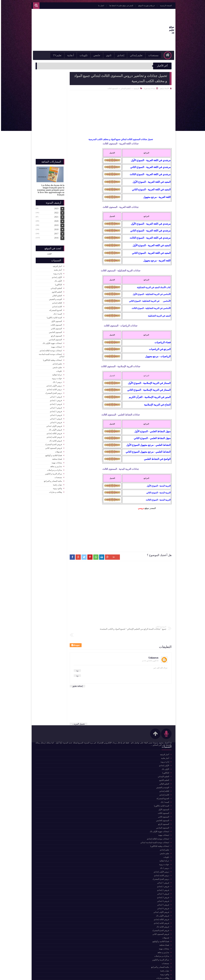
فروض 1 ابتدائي (55, 395)
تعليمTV (53, 55)
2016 (55, 236)
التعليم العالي (56, 294)
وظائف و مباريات (54, 491)
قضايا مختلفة (56, 458)
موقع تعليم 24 (164, 30)
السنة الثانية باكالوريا (53, 316)
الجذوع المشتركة (55, 309)
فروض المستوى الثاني (53, 447)
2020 (55, 220)
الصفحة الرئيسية (162, 6)
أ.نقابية (67, 55)
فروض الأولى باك (54, 428)
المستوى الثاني (55, 327)
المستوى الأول (56, 320)
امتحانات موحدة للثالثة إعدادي (50, 349)
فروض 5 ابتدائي (55, 417)
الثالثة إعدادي (56, 302)
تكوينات (80, 55)
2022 (55, 211)
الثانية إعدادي (56, 305)
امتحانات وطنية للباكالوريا (51, 359)
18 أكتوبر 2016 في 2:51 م (149, 650)
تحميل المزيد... (77, 713)
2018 (55, 228)
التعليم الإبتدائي (125, 88)
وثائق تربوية (56, 487)
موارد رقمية (56, 483)
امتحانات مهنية (56, 346)
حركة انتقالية (56, 374)
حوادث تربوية (56, 377)
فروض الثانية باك (55, 439)
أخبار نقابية (57, 269)
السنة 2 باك (57, 313)
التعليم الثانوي (56, 291)
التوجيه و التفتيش (54, 298)
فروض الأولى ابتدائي (53, 425)
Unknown (152, 647)
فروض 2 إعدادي (55, 403)
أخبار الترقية (56, 265)
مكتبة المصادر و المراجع (52, 480)
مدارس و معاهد (55, 465)
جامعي (93, 55)
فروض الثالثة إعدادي (53, 432)
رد (76, 660)
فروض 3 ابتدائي (55, 406)
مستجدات (150, 55)
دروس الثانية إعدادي (53, 388)
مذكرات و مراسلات (53, 469)
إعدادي (117, 55)
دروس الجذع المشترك (53, 392)
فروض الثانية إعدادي (53, 436)
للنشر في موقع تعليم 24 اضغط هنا (118, 6)
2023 (55, 207)
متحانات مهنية (56, 461)
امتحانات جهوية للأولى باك (51, 342)
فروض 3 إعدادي (55, 410)
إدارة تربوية (57, 272)
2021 (55, 216)
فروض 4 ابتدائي (55, 414)
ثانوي (105, 55)
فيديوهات (57, 450)
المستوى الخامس (54, 331)
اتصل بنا (97, 6)
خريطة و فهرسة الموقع (143, 6)
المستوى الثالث (112, 88)
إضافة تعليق (76, 676)
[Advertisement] (82, 30)
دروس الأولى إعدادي (53, 384)
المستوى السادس (54, 338)
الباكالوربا (57, 283)
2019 (55, 224)
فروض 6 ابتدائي (55, 421)
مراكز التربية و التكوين (52, 472)
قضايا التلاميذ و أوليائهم (53, 454)
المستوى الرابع (55, 335)
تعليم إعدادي (56, 363)
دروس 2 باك (56, 381)
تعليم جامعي (56, 366)
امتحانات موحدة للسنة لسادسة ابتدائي (51, 354)
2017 (55, 232)
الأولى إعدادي (56, 276)
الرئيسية (135, 88)
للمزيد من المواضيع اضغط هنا (51, 746)
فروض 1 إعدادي (55, 399)
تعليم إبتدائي (133, 55)
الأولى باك (57, 280)
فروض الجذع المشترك (52, 443)
